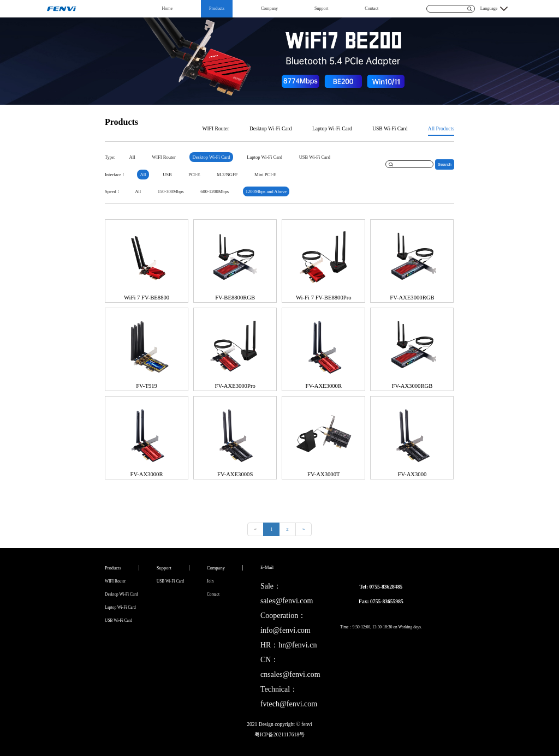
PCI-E (194, 175)
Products (217, 8)
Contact (371, 8)
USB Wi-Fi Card (390, 128)
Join (210, 581)
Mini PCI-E (265, 175)
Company (269, 8)
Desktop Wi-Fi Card (271, 128)
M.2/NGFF (227, 175)
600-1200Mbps (215, 191)
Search (445, 164)
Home (168, 8)
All (132, 157)
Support (321, 8)
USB (167, 175)
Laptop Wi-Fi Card (332, 128)
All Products (441, 128)
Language (489, 8)
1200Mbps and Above (266, 191)
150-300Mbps (171, 191)
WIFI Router (215, 128)
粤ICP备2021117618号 (279, 734)
